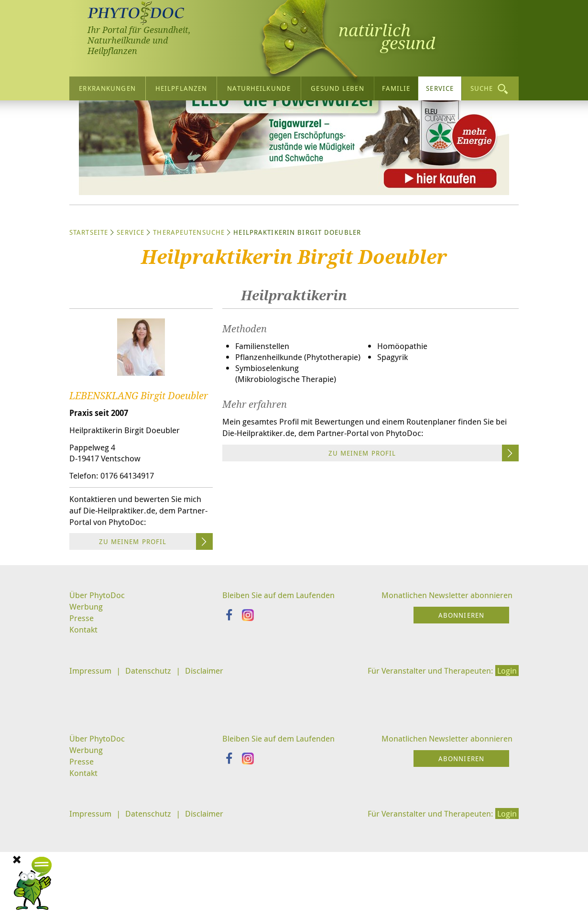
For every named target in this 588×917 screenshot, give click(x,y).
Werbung (87, 701)
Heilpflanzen (181, 86)
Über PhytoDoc (98, 689)
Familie (396, 86)
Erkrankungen (107, 86)
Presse (82, 713)
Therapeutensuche (189, 321)
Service (440, 86)
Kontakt (84, 725)
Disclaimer (211, 767)
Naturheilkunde (259, 86)
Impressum (92, 767)
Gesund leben (337, 86)
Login (506, 767)
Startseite (89, 321)
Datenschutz (152, 767)
